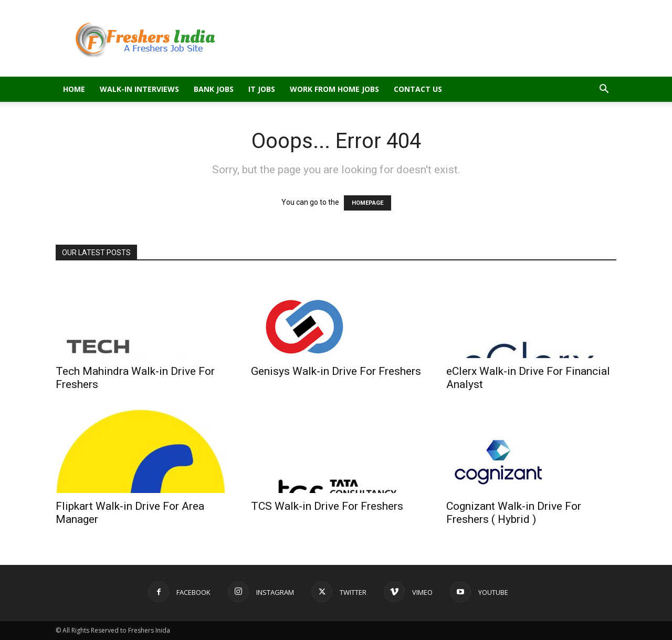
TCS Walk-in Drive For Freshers (327, 506)
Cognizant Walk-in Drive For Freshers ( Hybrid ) (514, 513)
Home (74, 89)
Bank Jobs (214, 89)
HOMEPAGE (367, 203)
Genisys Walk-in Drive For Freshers (336, 371)
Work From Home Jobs (334, 89)
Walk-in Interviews (139, 89)
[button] (604, 90)
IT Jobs (262, 89)
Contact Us (418, 89)
